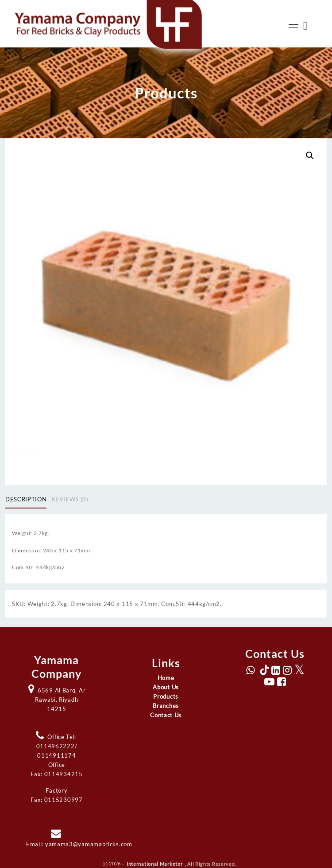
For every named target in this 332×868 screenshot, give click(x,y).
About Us (166, 687)
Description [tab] (26, 499)
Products (166, 696)
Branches (166, 706)
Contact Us (166, 715)
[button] (310, 156)
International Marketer (155, 863)
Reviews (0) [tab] (70, 499)
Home (166, 678)
